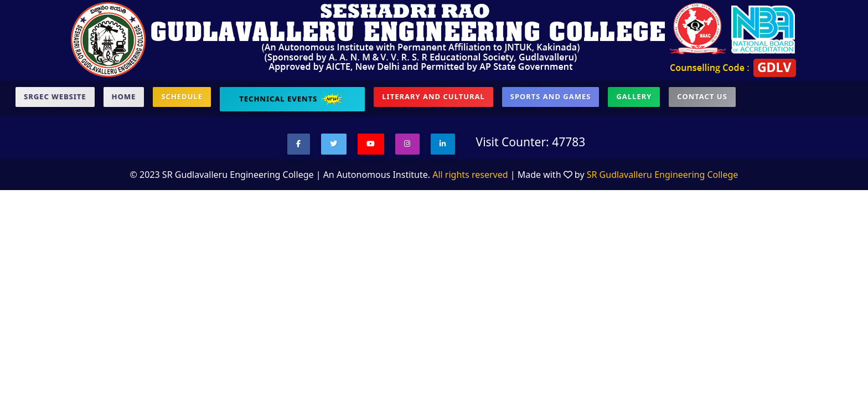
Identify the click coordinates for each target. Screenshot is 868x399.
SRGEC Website (55, 96)
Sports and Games (551, 96)
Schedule (182, 96)
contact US (702, 96)
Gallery (634, 96)
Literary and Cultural (433, 96)
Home (124, 96)
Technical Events (292, 99)
